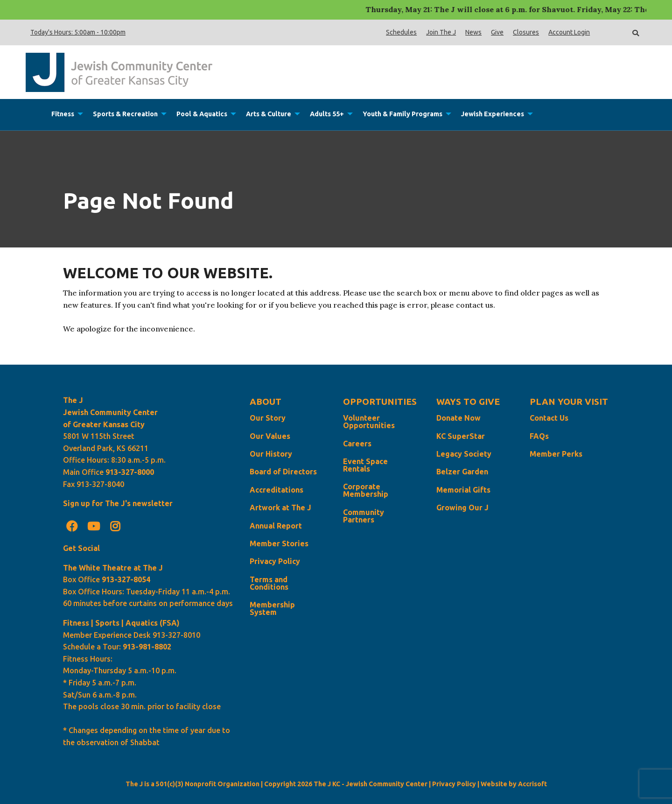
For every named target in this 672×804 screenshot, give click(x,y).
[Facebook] (72, 526)
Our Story (268, 418)
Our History (271, 454)
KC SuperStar (461, 436)
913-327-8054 (126, 579)
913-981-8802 (147, 647)
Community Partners (364, 516)
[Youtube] (93, 526)
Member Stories (279, 543)
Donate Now (458, 418)
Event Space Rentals (365, 465)
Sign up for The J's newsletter (118, 503)
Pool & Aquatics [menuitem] (202, 114)
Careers (357, 444)
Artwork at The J (280, 508)
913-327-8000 (130, 472)
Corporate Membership (366, 490)
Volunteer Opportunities (369, 422)
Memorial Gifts (463, 490)
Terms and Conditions (269, 583)
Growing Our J (462, 508)
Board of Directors (283, 472)
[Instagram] (115, 526)
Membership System (272, 608)
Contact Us (549, 418)
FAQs (539, 436)
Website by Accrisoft (514, 784)
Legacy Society (464, 454)
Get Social (81, 548)
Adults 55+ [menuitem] (327, 114)
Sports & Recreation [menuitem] (125, 114)
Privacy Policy (275, 561)
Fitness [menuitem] (63, 114)
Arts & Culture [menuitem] (269, 114)
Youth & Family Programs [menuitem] (402, 114)
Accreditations (276, 490)
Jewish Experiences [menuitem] (493, 114)
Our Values (270, 436)
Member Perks (556, 454)
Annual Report (276, 526)
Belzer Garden (462, 472)
